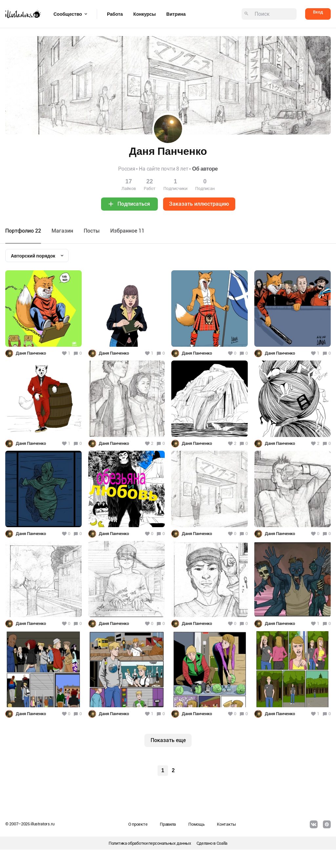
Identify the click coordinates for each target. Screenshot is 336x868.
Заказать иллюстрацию (199, 204)
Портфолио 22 (23, 231)
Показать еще (168, 740)
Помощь (196, 824)
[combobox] (37, 256)
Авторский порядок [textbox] (33, 256)
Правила (168, 824)
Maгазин (62, 231)
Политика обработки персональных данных (150, 843)
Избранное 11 (127, 231)
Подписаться (134, 204)
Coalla (222, 843)
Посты (92, 231)
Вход (318, 12)
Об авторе (205, 169)
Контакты (226, 824)
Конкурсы (144, 14)
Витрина (176, 14)
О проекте (138, 824)
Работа (115, 14)
